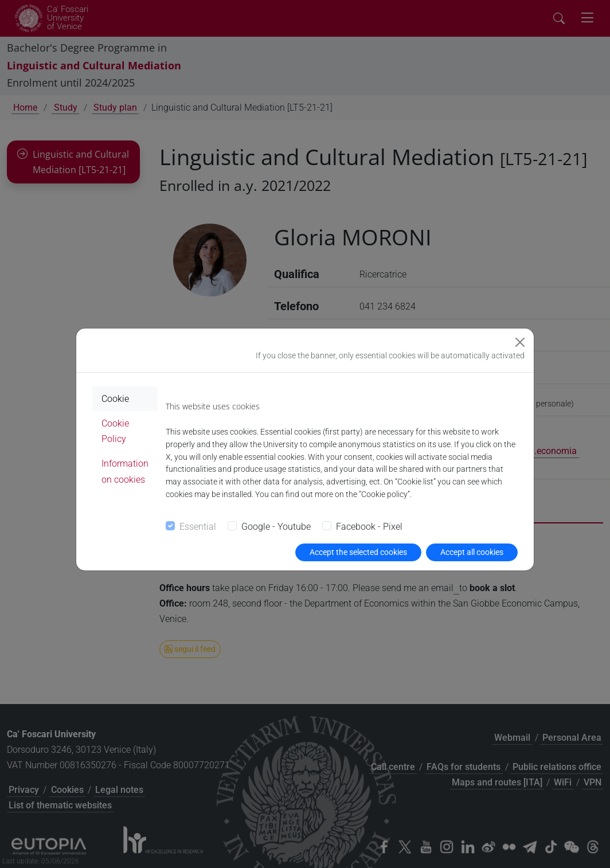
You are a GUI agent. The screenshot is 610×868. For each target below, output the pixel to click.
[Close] (520, 342)
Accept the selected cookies (358, 552)
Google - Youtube (276, 527)
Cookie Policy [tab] (115, 431)
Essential (198, 527)
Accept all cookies (472, 552)
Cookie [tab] (115, 399)
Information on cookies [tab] (125, 471)
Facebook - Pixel (369, 527)
